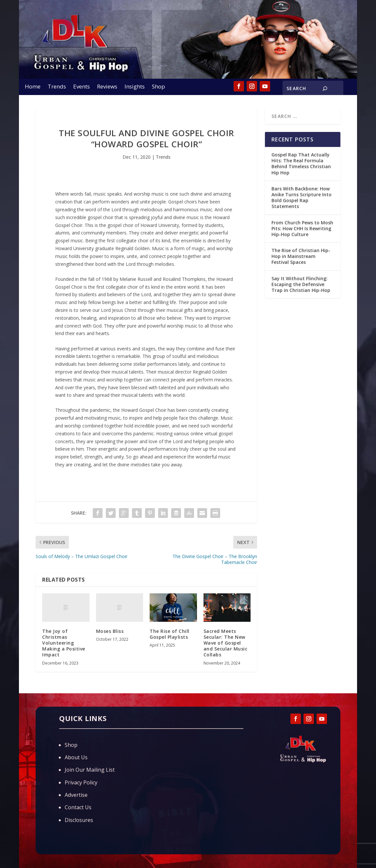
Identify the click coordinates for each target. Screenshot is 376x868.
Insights (135, 87)
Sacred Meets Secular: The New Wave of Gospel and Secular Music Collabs (226, 643)
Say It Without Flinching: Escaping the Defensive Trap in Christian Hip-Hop (301, 284)
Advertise (76, 795)
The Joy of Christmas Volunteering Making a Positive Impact (64, 643)
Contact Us (78, 807)
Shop (158, 87)
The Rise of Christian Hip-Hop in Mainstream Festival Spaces (301, 256)
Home (33, 87)
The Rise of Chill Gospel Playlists (170, 634)
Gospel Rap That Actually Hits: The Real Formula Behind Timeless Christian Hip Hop (301, 164)
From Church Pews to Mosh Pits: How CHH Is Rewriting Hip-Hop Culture (302, 228)
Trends (57, 87)
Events (82, 87)
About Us (76, 757)
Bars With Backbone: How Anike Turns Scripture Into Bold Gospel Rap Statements (302, 198)
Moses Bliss (110, 631)
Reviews (107, 87)
